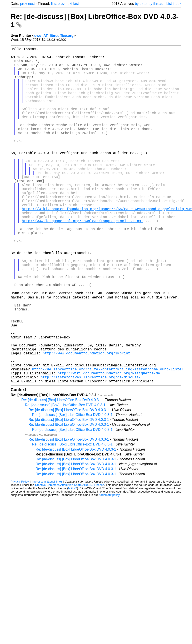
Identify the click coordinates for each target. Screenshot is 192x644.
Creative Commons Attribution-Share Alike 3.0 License (70, 559)
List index (174, 4)
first (54, 4)
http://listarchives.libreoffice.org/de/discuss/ (91, 450)
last (76, 4)
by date (141, 4)
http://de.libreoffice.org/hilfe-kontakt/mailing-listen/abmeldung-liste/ (108, 441)
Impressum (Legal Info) (47, 556)
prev (24, 4)
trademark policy (109, 569)
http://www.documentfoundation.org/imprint (86, 421)
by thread (156, 4)
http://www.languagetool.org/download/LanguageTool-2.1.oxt (83, 260)
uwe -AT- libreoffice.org (54, 36)
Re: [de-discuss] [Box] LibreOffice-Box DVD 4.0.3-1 (62, 474)
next (31, 4)
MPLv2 (73, 562)
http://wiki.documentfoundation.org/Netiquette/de (109, 445)
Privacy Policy (20, 556)
